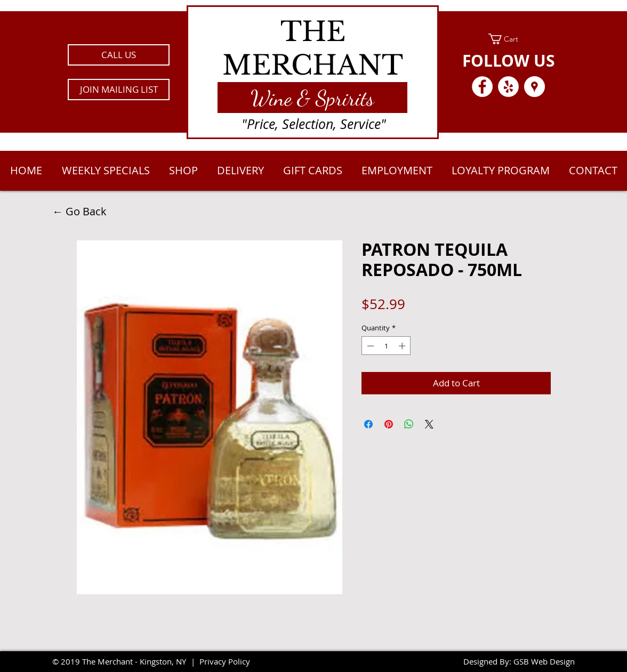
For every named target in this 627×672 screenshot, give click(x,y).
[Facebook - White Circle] (482, 87)
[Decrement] (369, 346)
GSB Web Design (544, 661)
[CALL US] (119, 55)
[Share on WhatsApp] (409, 424)
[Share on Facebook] (368, 424)
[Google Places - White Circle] (534, 87)
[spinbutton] (386, 346)
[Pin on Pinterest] (389, 424)
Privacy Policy (225, 661)
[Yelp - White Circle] (508, 87)
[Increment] (403, 346)
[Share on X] (429, 424)
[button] (119, 90)
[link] (508, 39)
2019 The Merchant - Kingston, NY (123, 661)
